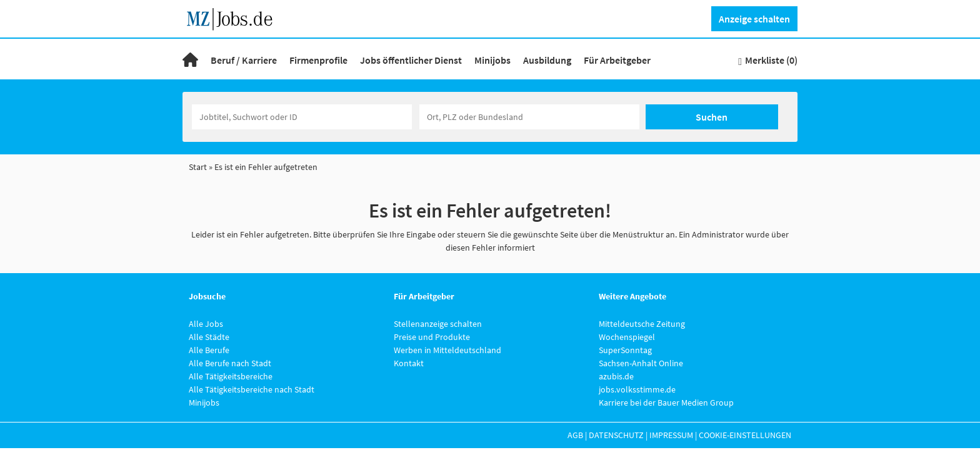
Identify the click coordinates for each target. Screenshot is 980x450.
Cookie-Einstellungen (745, 435)
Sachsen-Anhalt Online (641, 363)
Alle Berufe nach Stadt (230, 363)
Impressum (671, 435)
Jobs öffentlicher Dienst (411, 60)
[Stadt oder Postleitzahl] (529, 117)
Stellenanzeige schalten (438, 324)
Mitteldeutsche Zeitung (642, 324)
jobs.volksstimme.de (637, 389)
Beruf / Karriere (244, 60)
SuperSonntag (625, 350)
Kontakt (409, 363)
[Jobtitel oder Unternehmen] (302, 117)
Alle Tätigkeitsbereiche (231, 376)
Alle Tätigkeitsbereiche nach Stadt (252, 389)
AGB (575, 435)
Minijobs (492, 60)
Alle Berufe (209, 350)
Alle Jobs (206, 324)
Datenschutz (616, 435)
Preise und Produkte (432, 337)
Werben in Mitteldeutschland (447, 350)
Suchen (712, 117)
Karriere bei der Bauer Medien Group (666, 402)
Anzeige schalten (754, 19)
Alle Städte (209, 337)
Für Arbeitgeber (617, 60)
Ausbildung (547, 60)
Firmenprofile (318, 60)
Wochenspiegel (627, 337)
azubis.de (616, 376)
